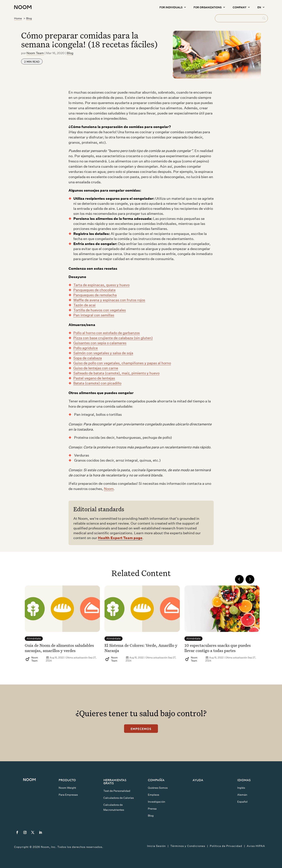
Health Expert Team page (120, 538)
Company (240, 7)
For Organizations (208, 7)
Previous (239, 579)
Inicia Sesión (156, 846)
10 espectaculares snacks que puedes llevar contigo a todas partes (218, 648)
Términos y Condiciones (188, 846)
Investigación (156, 802)
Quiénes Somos (158, 788)
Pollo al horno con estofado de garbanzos (107, 333)
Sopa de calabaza (88, 358)
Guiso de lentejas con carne (96, 368)
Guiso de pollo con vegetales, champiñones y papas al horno (122, 363)
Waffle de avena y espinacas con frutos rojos (109, 300)
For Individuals (171, 7)
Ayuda (198, 780)
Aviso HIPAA (256, 846)
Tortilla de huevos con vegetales (100, 310)
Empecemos (141, 729)
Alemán (242, 795)
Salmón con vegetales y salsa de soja (103, 353)
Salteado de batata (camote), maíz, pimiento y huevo (116, 373)
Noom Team (35, 53)
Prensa (152, 809)
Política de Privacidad (226, 846)
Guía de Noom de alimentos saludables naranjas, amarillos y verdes (59, 648)
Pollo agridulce (86, 348)
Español (242, 802)
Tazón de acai (84, 305)
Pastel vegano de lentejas (94, 378)
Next (250, 579)
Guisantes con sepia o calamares (100, 343)
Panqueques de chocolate (94, 290)
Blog (70, 53)
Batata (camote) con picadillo (97, 383)
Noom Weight (67, 788)
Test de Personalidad (117, 791)
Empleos (153, 795)
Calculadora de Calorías (119, 798)
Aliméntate (34, 638)
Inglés (241, 788)
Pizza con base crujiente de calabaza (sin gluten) (113, 338)
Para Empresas (68, 795)
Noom (109, 489)
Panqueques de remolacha (95, 295)
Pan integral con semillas (94, 315)
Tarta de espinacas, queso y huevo (101, 285)
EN (259, 7)
